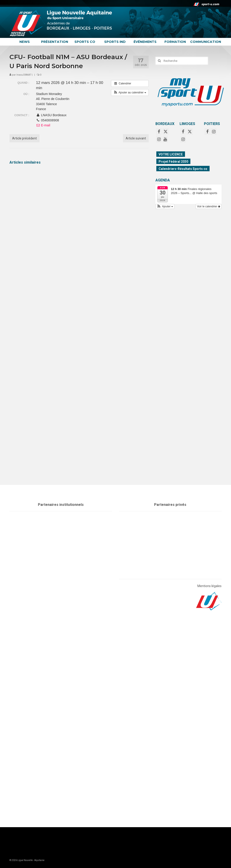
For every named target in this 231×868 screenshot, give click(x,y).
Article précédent (24, 138)
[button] (130, 93)
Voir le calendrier (209, 206)
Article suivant (136, 138)
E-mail (43, 125)
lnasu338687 (24, 75)
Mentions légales (209, 586)
